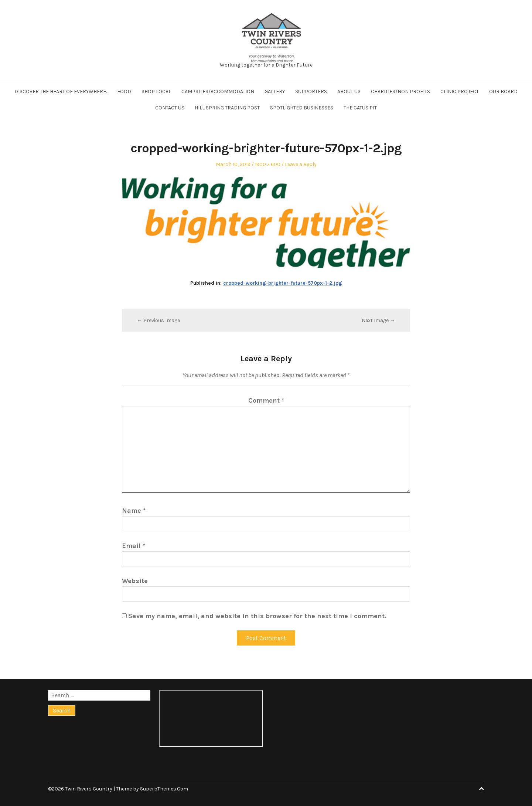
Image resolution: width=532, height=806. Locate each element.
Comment (266, 400)
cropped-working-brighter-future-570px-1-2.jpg (283, 283)
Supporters (311, 92)
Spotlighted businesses (302, 108)
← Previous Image (158, 320)
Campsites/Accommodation (218, 92)
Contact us (170, 108)
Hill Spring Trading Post (227, 108)
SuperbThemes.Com (164, 789)
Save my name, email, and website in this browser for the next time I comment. (257, 616)
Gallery (275, 92)
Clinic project (460, 92)
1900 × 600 (268, 164)
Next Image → (378, 320)
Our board (503, 92)
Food (124, 92)
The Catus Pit (360, 108)
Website (135, 581)
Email (134, 546)
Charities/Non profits (400, 92)
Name (134, 511)
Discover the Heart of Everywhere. (61, 92)
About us (349, 92)
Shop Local (156, 92)
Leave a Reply (301, 164)
